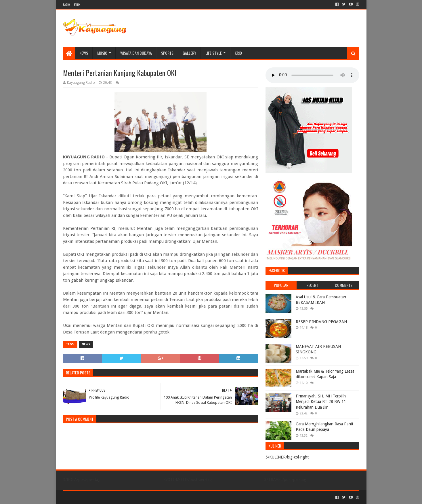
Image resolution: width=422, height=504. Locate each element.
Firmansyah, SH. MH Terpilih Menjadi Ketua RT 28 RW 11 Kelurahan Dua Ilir (321, 402)
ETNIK (77, 4)
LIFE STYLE (214, 53)
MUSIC (102, 53)
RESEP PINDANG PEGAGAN (321, 322)
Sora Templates (95, 497)
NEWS (84, 53)
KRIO (238, 53)
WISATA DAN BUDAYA (136, 53)
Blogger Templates (128, 497)
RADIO (66, 4)
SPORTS (167, 53)
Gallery (189, 53)
